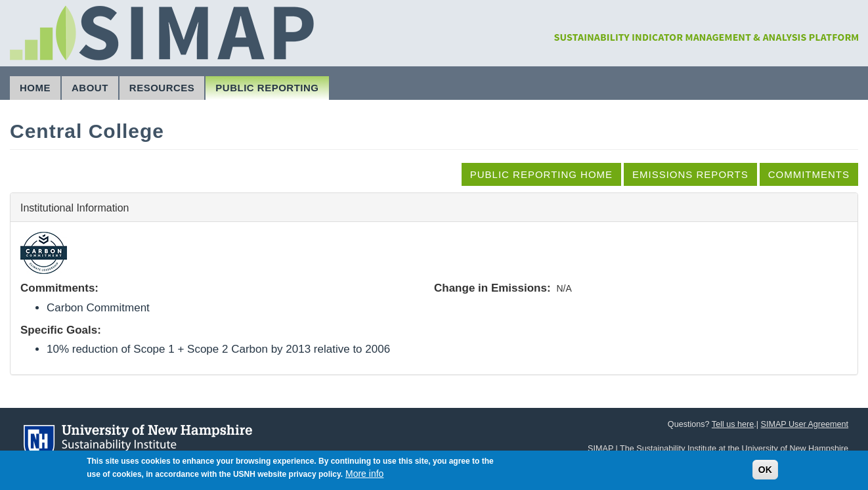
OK (765, 472)
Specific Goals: (61, 330)
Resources (162, 88)
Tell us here (733, 424)
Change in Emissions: (492, 288)
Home (35, 88)
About (90, 88)
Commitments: (59, 288)
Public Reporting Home (541, 174)
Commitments (809, 174)
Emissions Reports (690, 174)
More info (364, 476)
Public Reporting (267, 88)
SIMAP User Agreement (805, 424)
